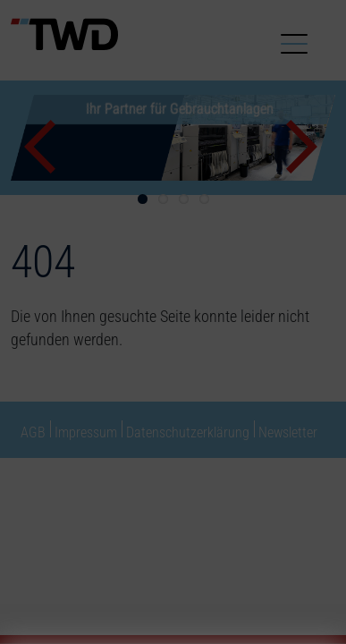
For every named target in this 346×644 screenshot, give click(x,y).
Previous (42, 147)
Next (304, 147)
